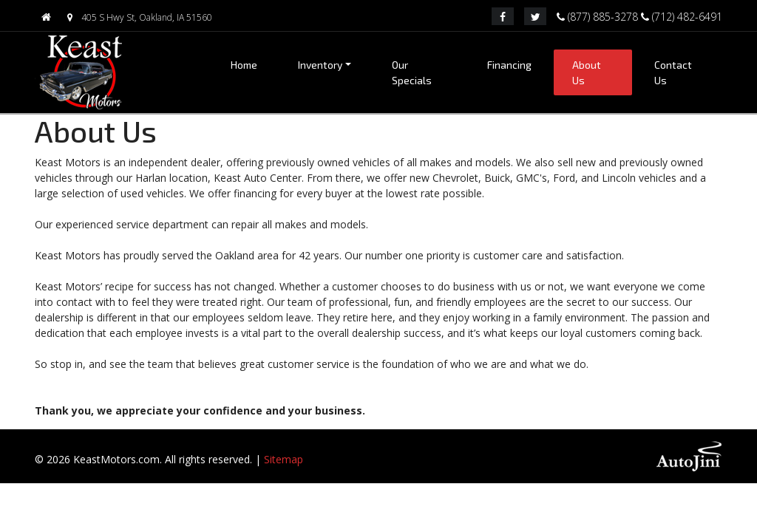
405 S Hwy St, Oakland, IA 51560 (136, 17)
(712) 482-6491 (682, 16)
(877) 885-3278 (599, 16)
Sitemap (284, 459)
